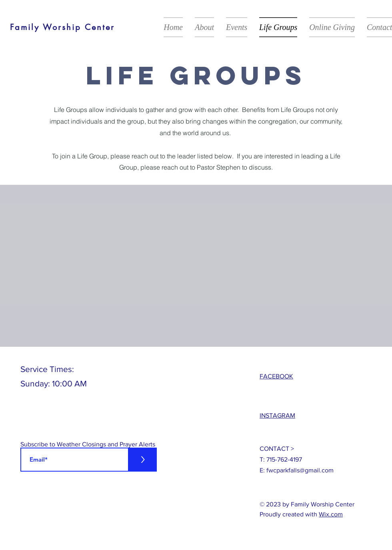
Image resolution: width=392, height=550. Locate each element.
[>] (143, 460)
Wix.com (331, 514)
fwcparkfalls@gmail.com (300, 470)
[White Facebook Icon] (22, 544)
